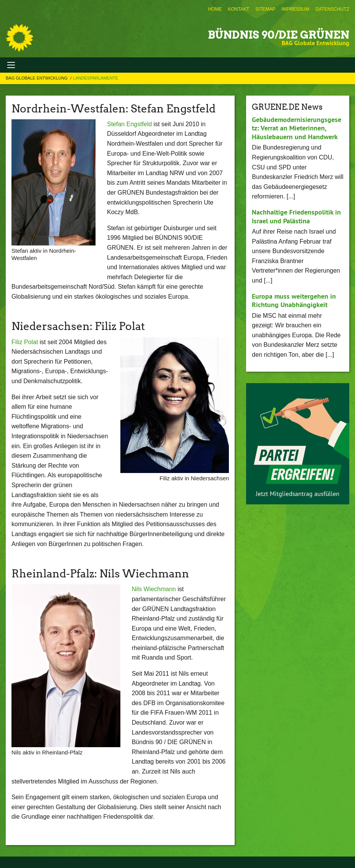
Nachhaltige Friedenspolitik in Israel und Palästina (296, 216)
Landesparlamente (96, 78)
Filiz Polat (25, 342)
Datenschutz (332, 9)
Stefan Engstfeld (129, 124)
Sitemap (265, 9)
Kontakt (238, 9)
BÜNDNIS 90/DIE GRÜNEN (279, 35)
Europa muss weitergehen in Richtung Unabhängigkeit (294, 301)
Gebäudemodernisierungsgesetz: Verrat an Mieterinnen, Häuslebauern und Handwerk (297, 128)
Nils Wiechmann (154, 589)
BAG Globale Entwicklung (37, 78)
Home (215, 9)
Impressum (296, 9)
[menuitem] (215, 9)
